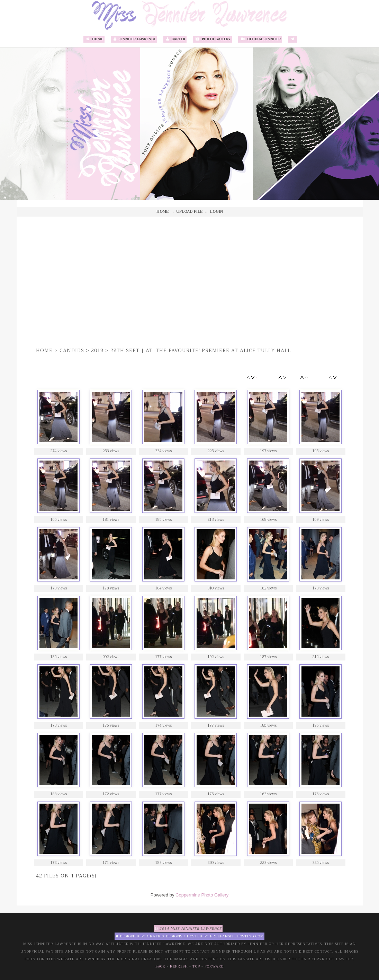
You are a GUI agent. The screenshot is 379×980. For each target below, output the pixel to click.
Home (94, 39)
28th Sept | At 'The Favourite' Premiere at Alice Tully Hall (201, 350)
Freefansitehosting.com (237, 936)
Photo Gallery (212, 39)
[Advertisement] (190, 281)
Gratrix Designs (165, 936)
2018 (97, 350)
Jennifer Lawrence (134, 39)
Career (175, 39)
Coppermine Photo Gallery (202, 895)
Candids (72, 350)
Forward (214, 966)
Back (160, 966)
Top (196, 966)
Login (216, 212)
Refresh (179, 966)
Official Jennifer (260, 39)
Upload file (189, 212)
